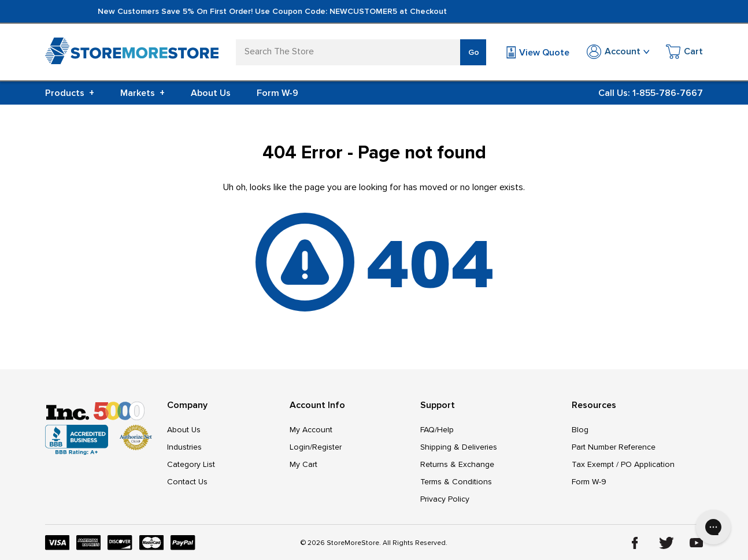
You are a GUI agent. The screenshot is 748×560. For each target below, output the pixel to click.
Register (327, 447)
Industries (184, 447)
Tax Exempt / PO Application (623, 464)
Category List (191, 464)
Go (474, 52)
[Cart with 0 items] (684, 53)
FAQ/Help (437, 430)
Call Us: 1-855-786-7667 (651, 93)
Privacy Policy (445, 499)
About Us (211, 93)
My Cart (303, 464)
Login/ (301, 447)
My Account (311, 430)
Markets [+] (142, 93)
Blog (580, 430)
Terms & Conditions (456, 482)
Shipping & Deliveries (459, 447)
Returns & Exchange (457, 464)
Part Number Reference (614, 447)
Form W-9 (277, 93)
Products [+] (70, 93)
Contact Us (187, 482)
